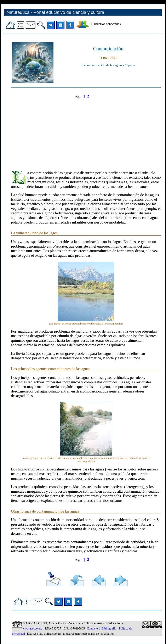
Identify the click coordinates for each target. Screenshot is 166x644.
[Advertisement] (86, 131)
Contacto (92, 628)
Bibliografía (109, 628)
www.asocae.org (32, 628)
